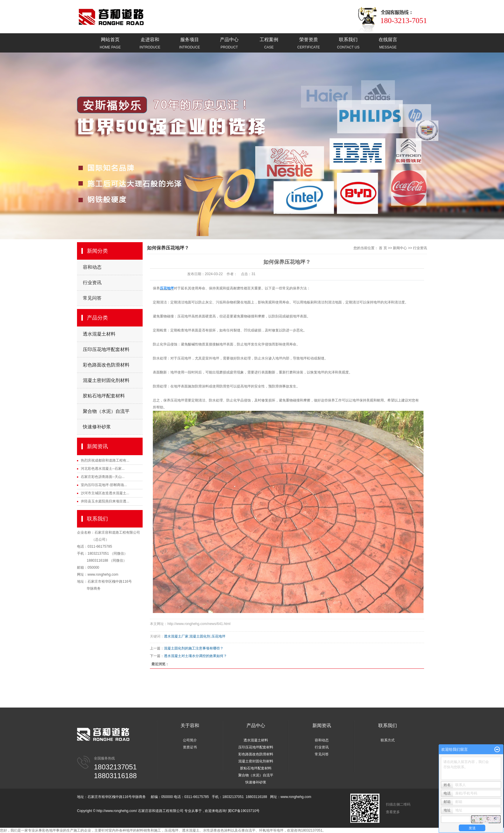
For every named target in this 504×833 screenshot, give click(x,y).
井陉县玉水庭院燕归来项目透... (105, 501)
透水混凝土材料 (99, 334)
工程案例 (269, 43)
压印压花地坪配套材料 (106, 349)
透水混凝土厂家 (176, 636)
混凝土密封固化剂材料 (106, 380)
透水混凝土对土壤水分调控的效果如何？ (195, 656)
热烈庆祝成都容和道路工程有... (105, 460)
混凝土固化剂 (200, 636)
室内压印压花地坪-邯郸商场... (104, 485)
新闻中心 (400, 248)
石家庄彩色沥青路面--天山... (103, 477)
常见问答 (92, 298)
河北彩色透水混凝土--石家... (103, 469)
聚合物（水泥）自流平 (106, 411)
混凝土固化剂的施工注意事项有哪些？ (194, 648)
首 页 (383, 248)
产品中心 (229, 43)
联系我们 (348, 43)
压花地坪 (184, 316)
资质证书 (190, 747)
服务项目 (190, 43)
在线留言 (388, 43)
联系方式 (388, 740)
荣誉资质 (309, 43)
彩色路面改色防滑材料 (106, 365)
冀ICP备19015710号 (244, 811)
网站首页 (110, 43)
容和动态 (92, 267)
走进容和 (150, 43)
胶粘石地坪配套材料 (104, 396)
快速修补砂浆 (97, 427)
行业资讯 (92, 283)
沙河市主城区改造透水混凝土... (105, 493)
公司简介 (190, 740)
